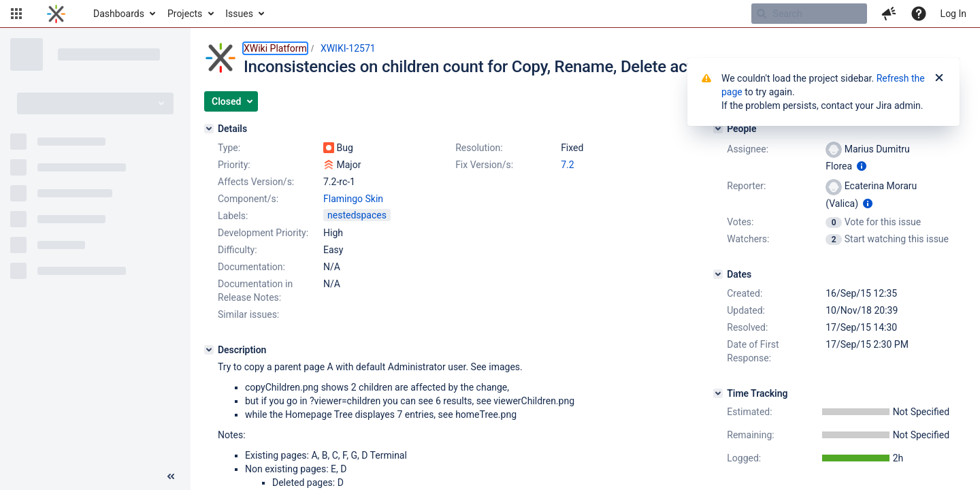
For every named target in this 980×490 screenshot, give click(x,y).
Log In (953, 14)
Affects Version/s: (256, 182)
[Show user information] (862, 166)
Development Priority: (263, 233)
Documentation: (251, 267)
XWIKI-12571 (348, 48)
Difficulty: (238, 250)
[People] (718, 129)
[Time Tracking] (718, 393)
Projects (185, 14)
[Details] (209, 129)
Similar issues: (248, 314)
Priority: (234, 165)
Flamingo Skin (353, 199)
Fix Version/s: (484, 165)
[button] (16, 14)
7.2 (567, 165)
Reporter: (746, 186)
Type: (229, 148)
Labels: (233, 216)
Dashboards (119, 14)
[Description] (209, 350)
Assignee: (748, 149)
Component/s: (248, 199)
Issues (239, 14)
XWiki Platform (275, 48)
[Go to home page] (56, 14)
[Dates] (718, 274)
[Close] (939, 78)
